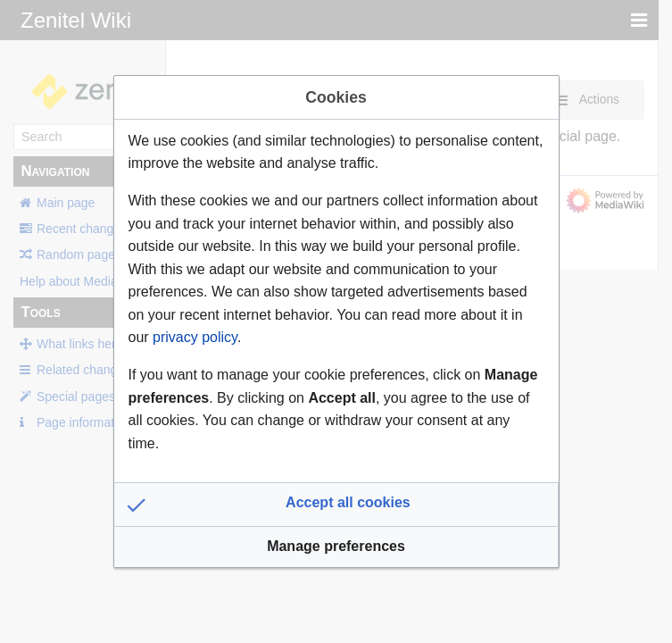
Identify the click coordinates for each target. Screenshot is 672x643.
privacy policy (195, 337)
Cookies (336, 97)
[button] (336, 505)
